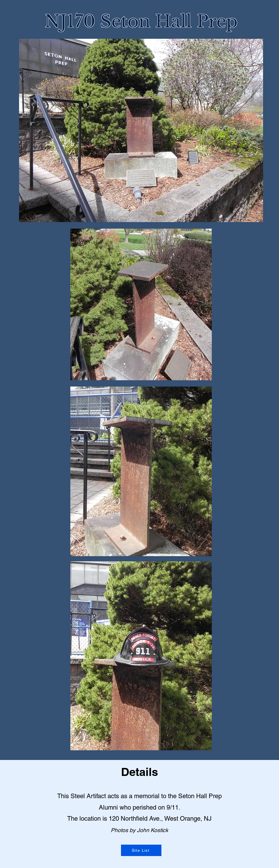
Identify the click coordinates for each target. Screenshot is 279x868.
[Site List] (141, 850)
